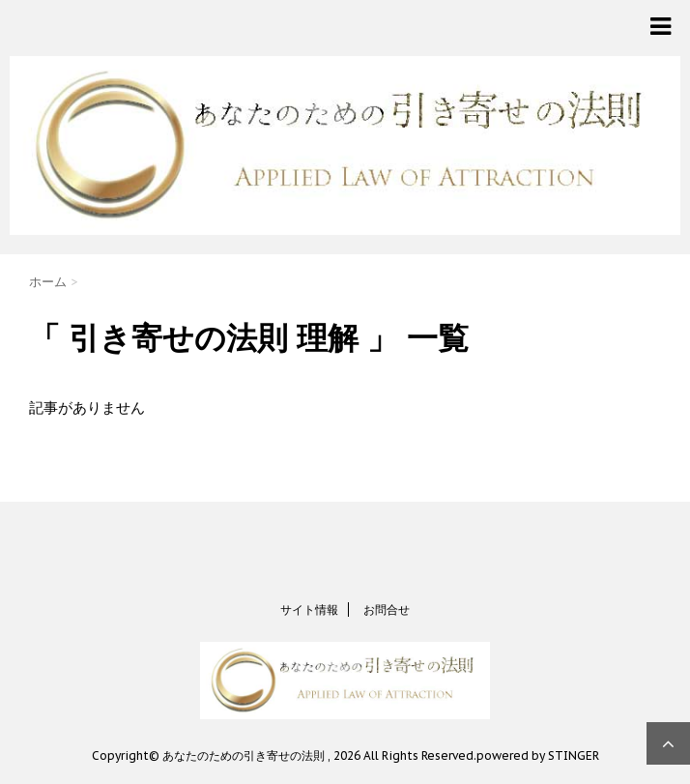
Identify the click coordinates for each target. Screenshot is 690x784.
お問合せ (387, 610)
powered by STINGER (538, 755)
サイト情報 (309, 610)
